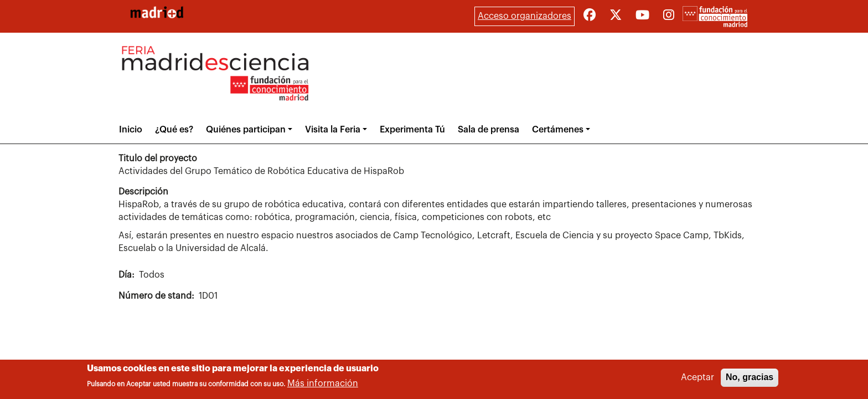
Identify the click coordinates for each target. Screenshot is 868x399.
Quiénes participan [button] (246, 130)
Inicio (131, 130)
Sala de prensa (489, 130)
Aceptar (697, 379)
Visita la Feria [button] (333, 130)
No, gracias (750, 379)
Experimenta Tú (412, 130)
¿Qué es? (174, 130)
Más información (323, 385)
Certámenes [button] (558, 130)
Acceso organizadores (525, 16)
